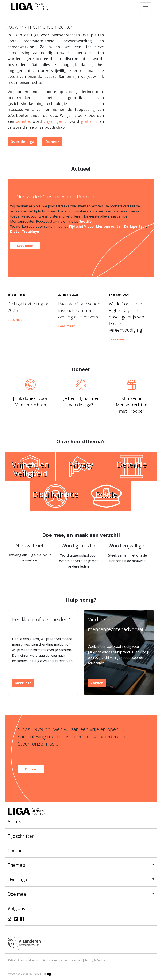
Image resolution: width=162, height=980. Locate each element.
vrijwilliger (53, 121)
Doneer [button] (52, 142)
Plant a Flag (42, 974)
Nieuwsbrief (30, 545)
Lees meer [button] (25, 245)
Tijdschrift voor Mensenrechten (96, 226)
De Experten (134, 226)
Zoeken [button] (97, 683)
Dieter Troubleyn (25, 232)
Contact (16, 850)
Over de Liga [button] (22, 142)
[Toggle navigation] (146, 7)
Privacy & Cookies (95, 960)
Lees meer (16, 320)
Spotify (85, 221)
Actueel (16, 821)
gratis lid (89, 121)
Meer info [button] (23, 683)
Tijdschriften (21, 836)
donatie (23, 121)
